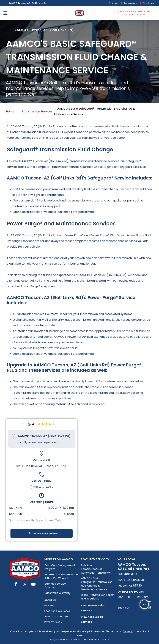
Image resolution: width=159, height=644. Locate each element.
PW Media (128, 631)
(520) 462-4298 (42, 487)
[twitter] (25, 585)
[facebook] (16, 585)
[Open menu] (5, 13)
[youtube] (33, 585)
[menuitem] (114, 3)
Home (10, 111)
